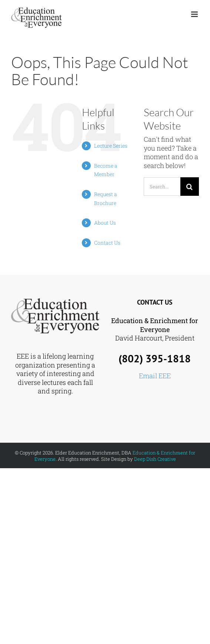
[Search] (190, 187)
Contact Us (107, 243)
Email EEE (155, 376)
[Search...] (162, 187)
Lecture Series (111, 146)
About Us (105, 223)
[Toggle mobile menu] (195, 14)
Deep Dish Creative (155, 459)
